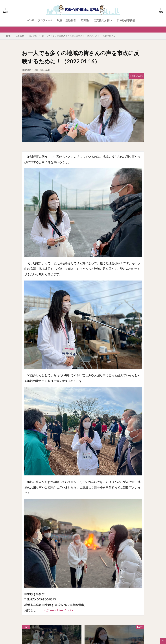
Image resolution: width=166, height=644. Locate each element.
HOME (30, 20)
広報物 (85, 20)
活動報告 (71, 20)
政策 (59, 20)
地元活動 (33, 36)
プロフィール (45, 20)
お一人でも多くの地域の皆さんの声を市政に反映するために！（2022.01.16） (79, 36)
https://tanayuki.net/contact (57, 610)
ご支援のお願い (103, 20)
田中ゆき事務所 (126, 20)
